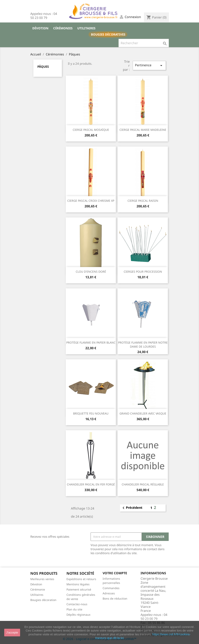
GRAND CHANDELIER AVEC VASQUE (143, 413)
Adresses (109, 593)
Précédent (132, 508)
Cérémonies (63, 28)
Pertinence (149, 65)
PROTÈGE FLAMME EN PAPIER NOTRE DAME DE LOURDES (143, 345)
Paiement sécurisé (79, 589)
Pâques (43, 67)
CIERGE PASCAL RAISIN (143, 201)
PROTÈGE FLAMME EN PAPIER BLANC (91, 342)
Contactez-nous (77, 604)
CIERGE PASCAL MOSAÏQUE (91, 130)
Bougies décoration (43, 600)
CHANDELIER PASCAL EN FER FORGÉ (91, 484)
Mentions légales (78, 584)
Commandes (111, 588)
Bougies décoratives (108, 34)
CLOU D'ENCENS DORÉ (91, 272)
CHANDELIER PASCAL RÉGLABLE (143, 484)
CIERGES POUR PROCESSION (143, 272)
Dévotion (40, 28)
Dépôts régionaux (78, 615)
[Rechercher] (144, 43)
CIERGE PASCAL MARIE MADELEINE (143, 130)
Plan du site (74, 609)
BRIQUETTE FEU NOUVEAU (91, 413)
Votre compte (115, 573)
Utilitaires (86, 28)
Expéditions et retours (81, 579)
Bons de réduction (115, 598)
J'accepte (12, 633)
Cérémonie (38, 589)
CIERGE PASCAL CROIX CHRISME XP (91, 201)
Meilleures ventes (42, 579)
